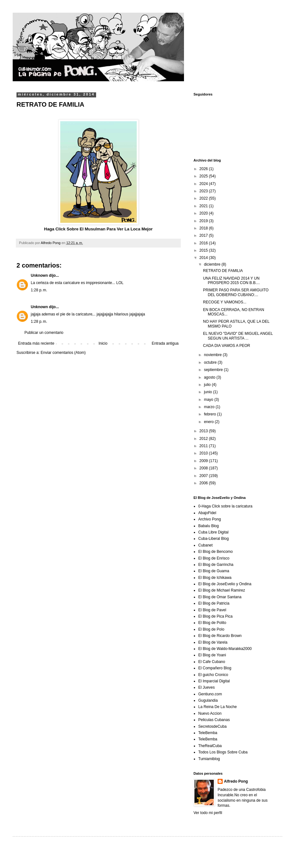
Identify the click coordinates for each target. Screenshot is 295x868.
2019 (204, 221)
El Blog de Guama (214, 571)
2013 (204, 431)
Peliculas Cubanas (214, 720)
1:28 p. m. (39, 290)
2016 (204, 243)
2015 (204, 250)
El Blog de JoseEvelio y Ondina (225, 584)
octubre (211, 362)
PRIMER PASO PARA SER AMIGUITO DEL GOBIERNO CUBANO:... (236, 292)
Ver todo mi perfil (208, 813)
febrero (210, 414)
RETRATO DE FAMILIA (223, 271)
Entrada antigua (165, 343)
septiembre (214, 370)
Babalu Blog (209, 526)
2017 (204, 235)
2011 (204, 446)
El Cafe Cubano (212, 662)
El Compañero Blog (215, 668)
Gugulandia (208, 700)
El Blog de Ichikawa (215, 578)
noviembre (213, 355)
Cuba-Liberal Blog (213, 539)
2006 (204, 483)
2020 (204, 213)
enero (209, 422)
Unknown (39, 275)
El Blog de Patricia (214, 603)
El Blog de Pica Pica (215, 616)
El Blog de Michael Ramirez (222, 590)
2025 (204, 176)
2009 (204, 461)
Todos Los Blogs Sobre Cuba (223, 752)
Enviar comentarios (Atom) (63, 353)
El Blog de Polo (211, 629)
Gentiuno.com (210, 694)
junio (209, 392)
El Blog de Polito (212, 623)
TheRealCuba (210, 746)
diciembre (213, 264)
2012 (204, 439)
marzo (210, 407)
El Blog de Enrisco (214, 558)
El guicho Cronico (213, 675)
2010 (204, 453)
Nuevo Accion (210, 713)
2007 (204, 476)
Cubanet (205, 545)
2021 (204, 206)
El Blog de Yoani (212, 655)
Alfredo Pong (236, 781)
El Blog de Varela (213, 642)
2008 (204, 468)
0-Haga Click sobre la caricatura (225, 506)
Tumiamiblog (209, 759)
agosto (210, 377)
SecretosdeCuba (212, 726)
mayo (209, 400)
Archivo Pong (210, 519)
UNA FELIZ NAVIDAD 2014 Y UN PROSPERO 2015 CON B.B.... (231, 281)
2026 (204, 169)
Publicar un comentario (44, 333)
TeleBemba (208, 733)
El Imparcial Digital (214, 681)
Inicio (103, 343)
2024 (204, 184)
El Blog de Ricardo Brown (220, 636)
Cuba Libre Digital (213, 532)
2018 (204, 228)
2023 (204, 191)
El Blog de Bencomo (216, 552)
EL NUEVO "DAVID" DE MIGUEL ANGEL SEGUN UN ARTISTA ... (238, 336)
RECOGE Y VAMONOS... (225, 302)
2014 (204, 258)
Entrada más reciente (36, 343)
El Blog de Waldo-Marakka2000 (225, 649)
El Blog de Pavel (212, 610)
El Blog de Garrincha (216, 565)
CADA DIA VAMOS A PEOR (227, 346)
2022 (204, 198)
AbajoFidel (207, 513)
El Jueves (206, 687)
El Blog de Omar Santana (220, 597)
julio (208, 385)
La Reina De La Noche (217, 707)
